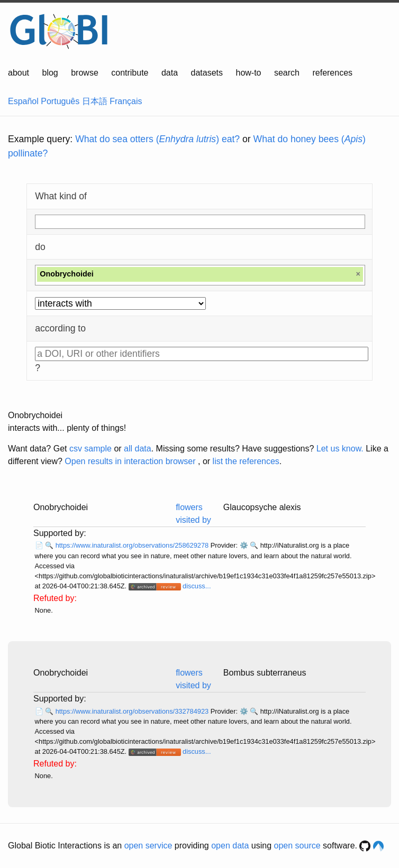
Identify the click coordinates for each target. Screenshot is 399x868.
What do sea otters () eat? (157, 139)
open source (297, 846)
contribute (130, 73)
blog (50, 73)
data (170, 73)
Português (60, 101)
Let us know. (340, 449)
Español (23, 101)
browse (85, 73)
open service (148, 846)
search (287, 73)
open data (230, 846)
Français (126, 101)
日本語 (95, 101)
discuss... (197, 586)
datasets (207, 73)
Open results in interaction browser (130, 461)
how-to (248, 73)
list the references (246, 461)
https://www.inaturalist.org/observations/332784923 (133, 711)
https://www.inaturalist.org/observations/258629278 (133, 545)
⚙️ (244, 545)
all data (138, 449)
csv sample (90, 449)
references (332, 73)
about (19, 73)
